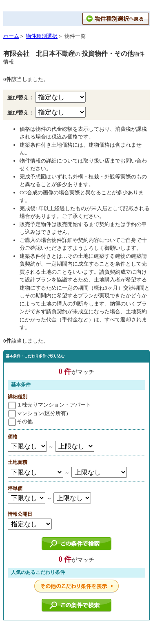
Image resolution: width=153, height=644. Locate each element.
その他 (20, 421)
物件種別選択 (42, 36)
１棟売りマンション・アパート (50, 405)
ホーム (11, 36)
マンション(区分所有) (38, 413)
